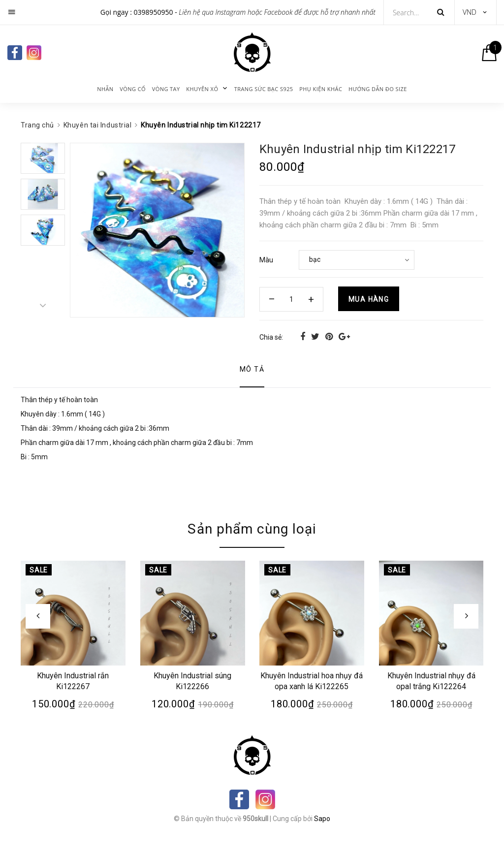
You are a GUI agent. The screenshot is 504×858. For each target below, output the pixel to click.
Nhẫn (105, 89)
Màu (266, 260)
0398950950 (154, 12)
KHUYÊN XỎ (202, 89)
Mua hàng (369, 299)
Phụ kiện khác (321, 89)
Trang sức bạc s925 (264, 89)
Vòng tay (166, 89)
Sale (38, 570)
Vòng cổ (133, 89)
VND (470, 12)
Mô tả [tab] (252, 369)
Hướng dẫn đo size (378, 89)
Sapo (322, 819)
